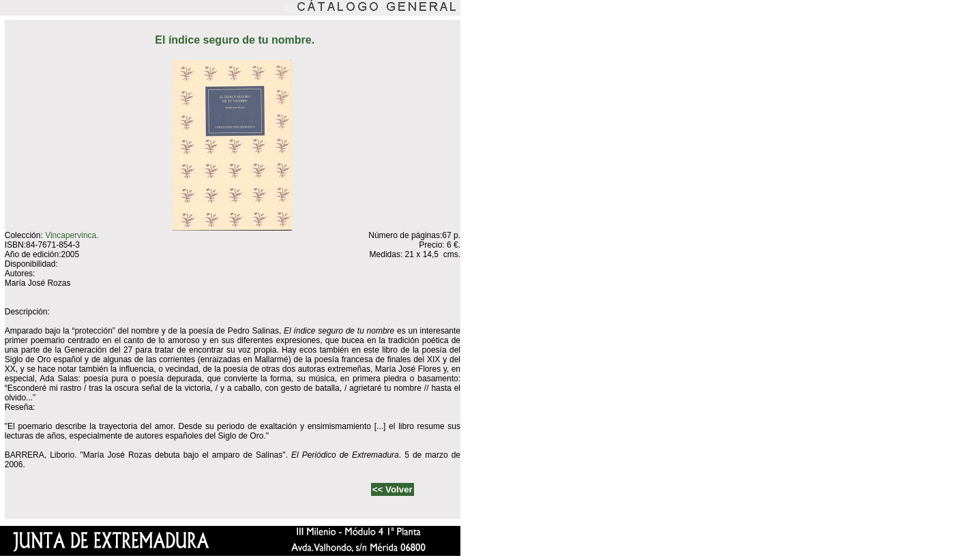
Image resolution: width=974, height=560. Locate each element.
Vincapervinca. (72, 235)
